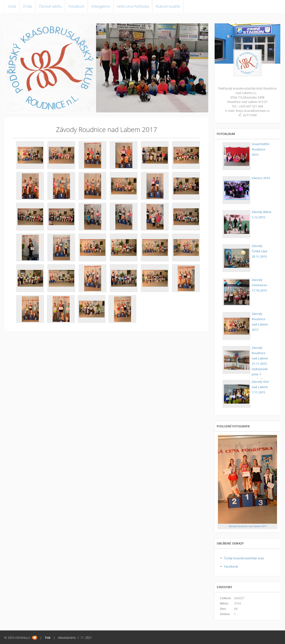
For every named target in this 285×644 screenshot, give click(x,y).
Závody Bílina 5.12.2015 (261, 215)
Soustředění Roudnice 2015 (260, 149)
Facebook (231, 566)
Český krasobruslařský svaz (244, 558)
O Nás (27, 6)
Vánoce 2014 (261, 178)
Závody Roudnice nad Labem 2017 (261, 319)
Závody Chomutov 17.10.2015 (259, 285)
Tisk (48, 638)
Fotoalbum (76, 6)
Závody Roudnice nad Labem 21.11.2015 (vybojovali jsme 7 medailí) (261, 364)
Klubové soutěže (168, 6)
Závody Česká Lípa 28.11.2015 (261, 251)
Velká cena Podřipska (133, 6)
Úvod (12, 6)
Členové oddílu (50, 6)
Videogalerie (101, 6)
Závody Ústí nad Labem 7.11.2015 (260, 387)
